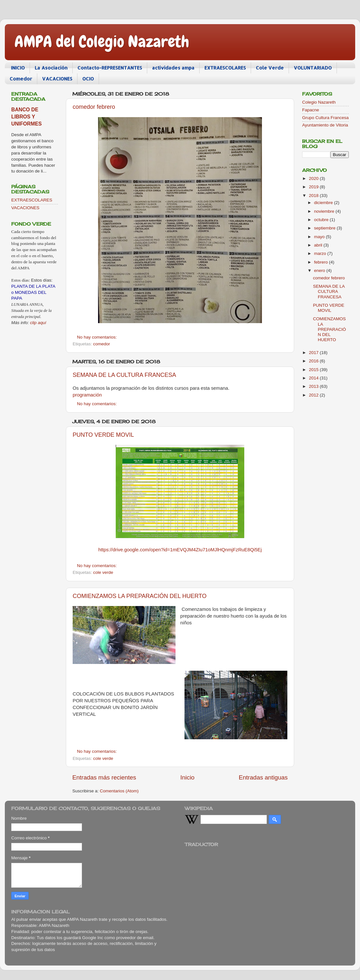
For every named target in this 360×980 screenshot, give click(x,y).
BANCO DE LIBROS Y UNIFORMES (27, 117)
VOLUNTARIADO (313, 68)
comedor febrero (94, 107)
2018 (314, 196)
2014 (314, 378)
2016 (314, 361)
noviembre (325, 211)
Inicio (187, 777)
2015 (314, 370)
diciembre (324, 203)
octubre (322, 220)
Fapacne (311, 110)
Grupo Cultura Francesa (325, 118)
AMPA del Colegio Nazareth (102, 42)
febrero (322, 262)
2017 (314, 353)
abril (319, 245)
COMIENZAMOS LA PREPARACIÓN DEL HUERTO (139, 596)
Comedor (21, 79)
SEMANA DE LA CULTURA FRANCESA (124, 375)
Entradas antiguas (263, 777)
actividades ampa (173, 68)
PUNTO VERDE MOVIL (103, 435)
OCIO (88, 79)
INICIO (18, 68)
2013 (314, 386)
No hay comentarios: (98, 337)
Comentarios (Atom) (119, 791)
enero (320, 271)
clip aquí (38, 323)
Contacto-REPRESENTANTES (110, 68)
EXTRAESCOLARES (225, 68)
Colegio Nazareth (319, 102)
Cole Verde (270, 68)
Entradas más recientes (104, 777)
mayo (320, 237)
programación (87, 395)
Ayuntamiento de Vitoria (325, 125)
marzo (321, 253)
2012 (314, 395)
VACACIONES (57, 79)
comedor (102, 344)
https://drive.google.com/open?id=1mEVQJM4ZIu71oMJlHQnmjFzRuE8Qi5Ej (180, 550)
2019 (314, 187)
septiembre (325, 228)
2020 (314, 178)
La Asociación (51, 68)
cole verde (103, 572)
